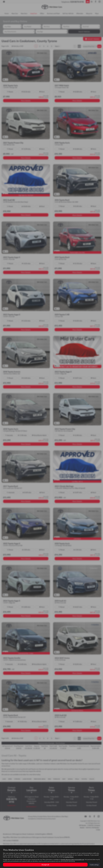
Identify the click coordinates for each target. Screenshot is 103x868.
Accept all (45, 865)
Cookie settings (94, 865)
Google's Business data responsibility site (72, 859)
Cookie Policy (69, 857)
